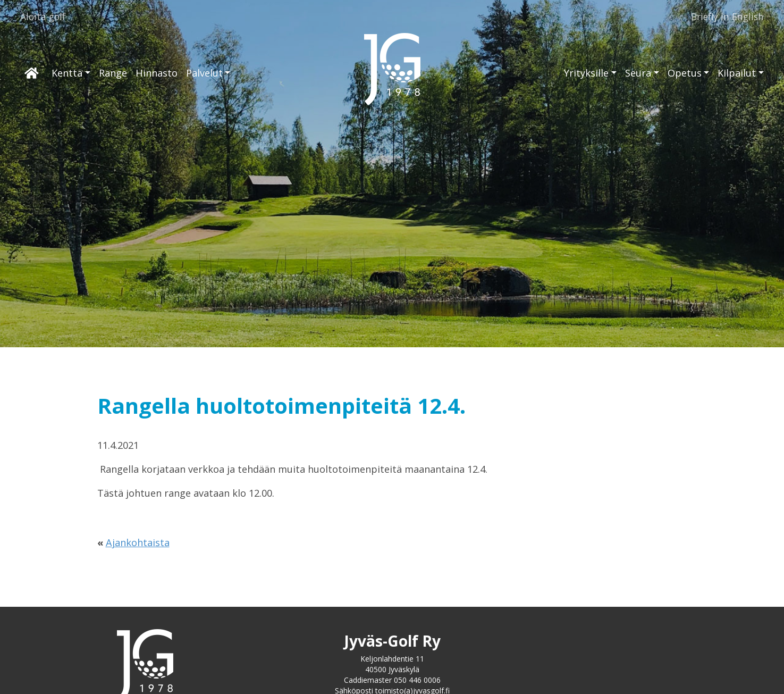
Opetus (685, 73)
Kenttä (67, 73)
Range (113, 73)
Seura (638, 73)
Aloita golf (43, 16)
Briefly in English (727, 16)
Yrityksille (586, 73)
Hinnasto (157, 73)
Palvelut (204, 73)
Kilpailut (737, 73)
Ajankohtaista (138, 542)
